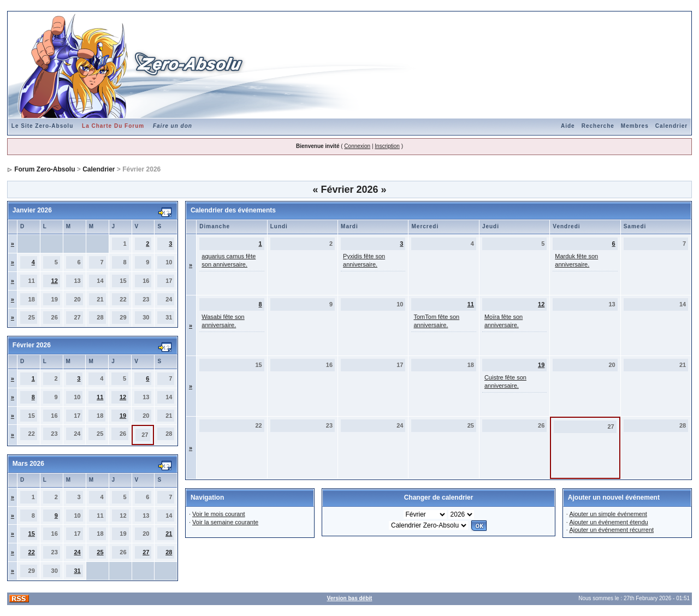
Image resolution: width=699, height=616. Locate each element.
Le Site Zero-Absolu (42, 126)
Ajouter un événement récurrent (611, 530)
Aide (568, 126)
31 (77, 571)
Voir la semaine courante (225, 522)
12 (55, 281)
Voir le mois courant (219, 514)
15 (32, 534)
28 (169, 552)
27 (146, 552)
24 (77, 552)
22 (32, 552)
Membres (635, 126)
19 (123, 416)
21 (169, 534)
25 (100, 552)
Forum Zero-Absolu (45, 169)
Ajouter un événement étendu (608, 522)
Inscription (387, 146)
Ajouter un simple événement (608, 514)
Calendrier (671, 126)
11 (100, 397)
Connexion (357, 146)
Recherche (598, 126)
